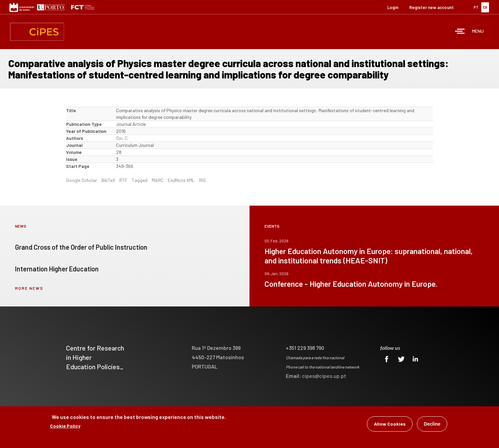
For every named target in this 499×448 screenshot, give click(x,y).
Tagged (140, 180)
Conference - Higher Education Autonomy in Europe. (351, 284)
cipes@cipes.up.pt (324, 376)
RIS (202, 180)
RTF (123, 180)
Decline (432, 425)
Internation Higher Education (57, 269)
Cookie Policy (65, 427)
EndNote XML (181, 180)
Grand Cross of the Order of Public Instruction (81, 247)
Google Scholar (82, 180)
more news (29, 288)
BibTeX (108, 180)
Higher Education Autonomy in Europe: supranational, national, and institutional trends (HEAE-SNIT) (369, 256)
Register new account (431, 7)
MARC (158, 180)
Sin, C (122, 138)
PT (476, 7)
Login (393, 7)
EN (485, 7)
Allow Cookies (390, 425)
